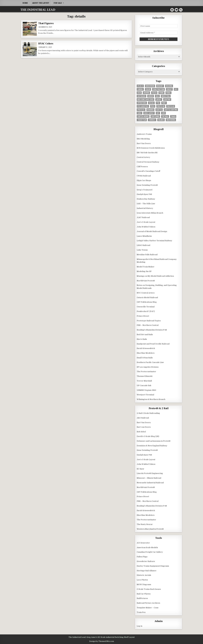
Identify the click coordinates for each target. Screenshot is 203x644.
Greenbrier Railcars (146, 561)
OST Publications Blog (147, 302)
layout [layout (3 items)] (159, 99)
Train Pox (141, 612)
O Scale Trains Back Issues (149, 589)
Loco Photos (142, 580)
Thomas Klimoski (145, 376)
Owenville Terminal (146, 307)
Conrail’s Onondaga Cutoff (148, 171)
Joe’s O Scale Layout (146, 222)
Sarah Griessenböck (146, 348)
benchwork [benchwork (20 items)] (150, 86)
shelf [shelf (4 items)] (139, 113)
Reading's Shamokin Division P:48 (152, 330)
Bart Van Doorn (144, 143)
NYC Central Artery (146, 293)
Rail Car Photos (144, 594)
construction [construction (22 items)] (158, 89)
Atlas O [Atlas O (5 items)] (140, 86)
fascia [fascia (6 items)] (154, 93)
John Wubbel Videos (146, 227)
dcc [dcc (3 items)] (176, 89)
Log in (139, 626)
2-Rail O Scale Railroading (148, 413)
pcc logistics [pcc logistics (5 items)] (143, 106)
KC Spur (140, 469)
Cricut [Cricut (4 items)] (169, 89)
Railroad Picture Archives (148, 603)
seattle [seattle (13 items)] (159, 110)
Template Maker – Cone (148, 607)
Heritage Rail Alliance (147, 570)
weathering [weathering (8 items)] (171, 120)
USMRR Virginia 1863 (146, 390)
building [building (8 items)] (169, 86)
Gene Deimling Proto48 (147, 185)
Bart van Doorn (144, 427)
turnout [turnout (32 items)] (152, 120)
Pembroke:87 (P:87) (146, 311)
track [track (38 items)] (173, 116)
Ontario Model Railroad (147, 297)
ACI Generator (143, 543)
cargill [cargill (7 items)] (140, 89)
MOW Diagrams (144, 584)
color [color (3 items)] (148, 89)
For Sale (58, 3)
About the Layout (41, 3)
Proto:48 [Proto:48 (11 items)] (171, 106)
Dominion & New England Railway (152, 446)
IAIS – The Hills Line (146, 203)
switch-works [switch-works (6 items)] (143, 116)
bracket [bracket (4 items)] (160, 86)
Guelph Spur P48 (144, 194)
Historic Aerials (144, 575)
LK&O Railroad (143, 245)
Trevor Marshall (144, 381)
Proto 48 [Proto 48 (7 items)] (161, 106)
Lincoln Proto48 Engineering (150, 473)
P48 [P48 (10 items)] (158, 103)
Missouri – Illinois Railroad (149, 478)
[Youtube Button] (176, 10)
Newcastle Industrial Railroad (150, 483)
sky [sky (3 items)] (158, 113)
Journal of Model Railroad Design (152, 231)
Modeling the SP (144, 271)
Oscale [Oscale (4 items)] (151, 103)
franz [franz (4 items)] (168, 93)
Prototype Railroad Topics (149, 321)
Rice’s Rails (142, 339)
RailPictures (142, 598)
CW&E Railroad (144, 176)
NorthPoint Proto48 (146, 281)
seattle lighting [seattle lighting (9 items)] (171, 110)
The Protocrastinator (146, 371)
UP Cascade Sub (144, 385)
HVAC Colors (46, 44)
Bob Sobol (141, 432)
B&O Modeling (143, 139)
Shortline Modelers (146, 353)
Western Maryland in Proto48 (150, 529)
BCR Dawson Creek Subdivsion (151, 148)
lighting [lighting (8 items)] (167, 99)
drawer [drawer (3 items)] (146, 93)
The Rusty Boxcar (145, 524)
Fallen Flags (142, 557)
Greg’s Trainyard (144, 190)
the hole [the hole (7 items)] (165, 116)
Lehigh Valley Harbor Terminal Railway (154, 240)
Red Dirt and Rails (145, 334)
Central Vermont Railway (148, 162)
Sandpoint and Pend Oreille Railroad (153, 344)
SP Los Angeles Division (148, 367)
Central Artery (143, 157)
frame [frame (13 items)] (161, 93)
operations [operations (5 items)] (142, 103)
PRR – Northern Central (148, 325)
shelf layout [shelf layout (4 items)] (149, 113)
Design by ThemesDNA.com (102, 641)
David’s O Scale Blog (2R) (148, 436)
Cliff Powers (142, 166)
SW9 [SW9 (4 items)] (163, 113)
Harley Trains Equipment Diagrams (153, 566)
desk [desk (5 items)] (139, 93)
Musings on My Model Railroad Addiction (155, 276)
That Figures (46, 23)
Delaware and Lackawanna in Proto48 (154, 441)
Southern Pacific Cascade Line (150, 362)
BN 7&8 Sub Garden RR (147, 152)
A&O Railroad (143, 418)
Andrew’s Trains (144, 134)
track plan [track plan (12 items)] (142, 120)
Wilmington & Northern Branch (151, 399)
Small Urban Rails (145, 358)
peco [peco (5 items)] (153, 106)
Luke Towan (142, 250)
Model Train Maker (146, 267)
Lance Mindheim (144, 236)
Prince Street (143, 316)
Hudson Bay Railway (146, 199)
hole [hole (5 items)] (157, 96)
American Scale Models (147, 547)
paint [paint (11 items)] (164, 103)
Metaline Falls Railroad (147, 254)
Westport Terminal (145, 395)
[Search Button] (181, 10)
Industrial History (145, 208)
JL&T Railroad (143, 217)
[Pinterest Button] (172, 10)
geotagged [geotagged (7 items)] (141, 96)
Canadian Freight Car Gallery (150, 552)
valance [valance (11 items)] (161, 120)
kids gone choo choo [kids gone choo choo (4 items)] (145, 99)
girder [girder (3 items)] (151, 96)
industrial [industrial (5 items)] (166, 96)
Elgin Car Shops (144, 180)
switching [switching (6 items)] (155, 116)
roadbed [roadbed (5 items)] (150, 110)
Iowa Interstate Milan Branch (150, 213)
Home (25, 3)
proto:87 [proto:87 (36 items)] (141, 110)
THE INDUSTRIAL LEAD (38, 10)
